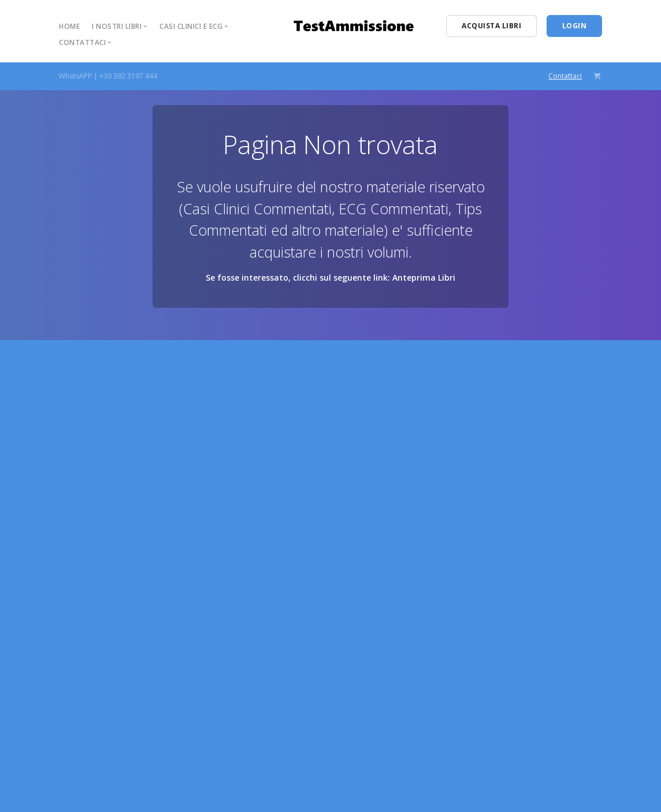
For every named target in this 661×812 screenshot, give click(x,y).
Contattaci (565, 76)
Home (69, 26)
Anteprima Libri (424, 278)
